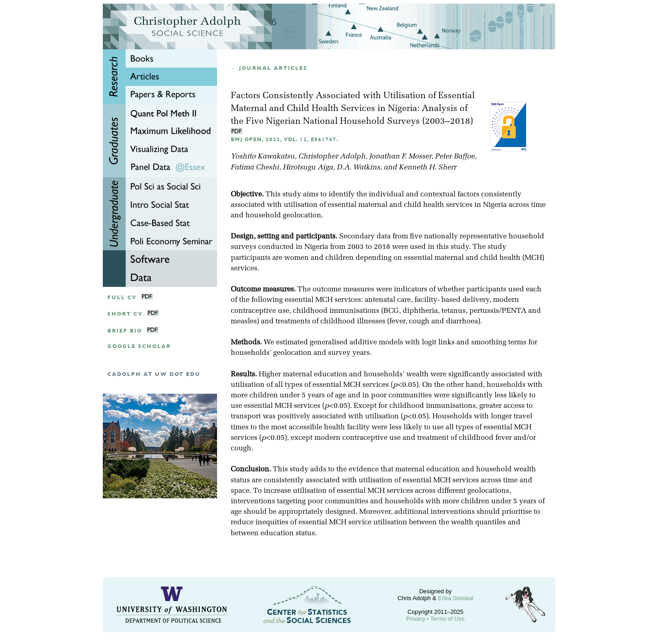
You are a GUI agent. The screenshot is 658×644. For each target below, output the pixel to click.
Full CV (122, 298)
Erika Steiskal (456, 598)
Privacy (416, 619)
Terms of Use (447, 619)
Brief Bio (125, 331)
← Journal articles (269, 68)
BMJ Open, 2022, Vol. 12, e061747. (284, 140)
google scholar (139, 346)
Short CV (125, 314)
